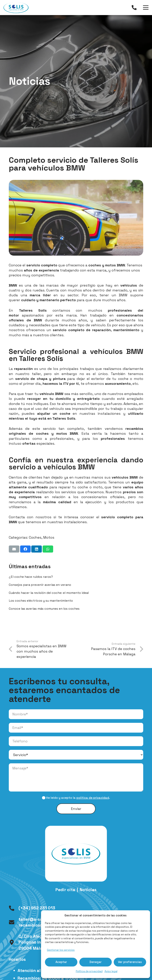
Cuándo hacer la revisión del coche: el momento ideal (49, 593)
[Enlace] (135, 7)
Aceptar (61, 962)
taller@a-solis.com (38, 919)
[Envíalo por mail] (14, 549)
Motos (49, 537)
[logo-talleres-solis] (16, 8)
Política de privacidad (89, 971)
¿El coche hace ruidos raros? (31, 577)
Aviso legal (111, 971)
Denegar (96, 962)
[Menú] (146, 8)
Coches (35, 537)
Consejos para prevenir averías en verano (40, 585)
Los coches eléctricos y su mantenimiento (41, 601)
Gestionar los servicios (61, 950)
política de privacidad (93, 798)
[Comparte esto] (25, 549)
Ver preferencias (130, 962)
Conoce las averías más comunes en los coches (44, 609)
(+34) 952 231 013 (37, 908)
